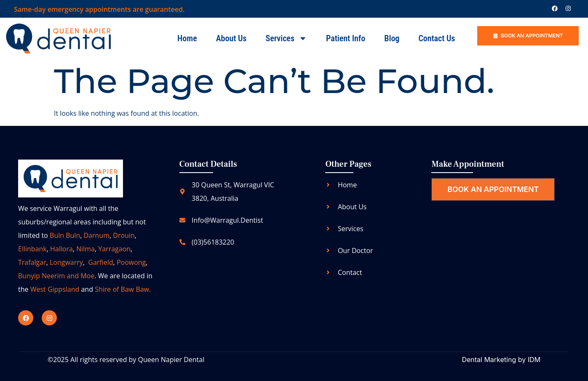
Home (187, 38)
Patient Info (346, 38)
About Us (231, 38)
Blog (392, 38)
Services (286, 38)
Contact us (437, 38)
